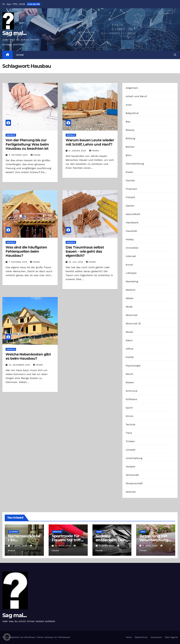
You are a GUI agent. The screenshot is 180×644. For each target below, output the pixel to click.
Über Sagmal (171, 637)
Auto (129, 105)
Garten (130, 206)
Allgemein (132, 88)
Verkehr (131, 467)
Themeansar (64, 637)
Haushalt (131, 231)
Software (131, 399)
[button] (175, 55)
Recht (129, 374)
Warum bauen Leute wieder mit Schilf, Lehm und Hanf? (90, 142)
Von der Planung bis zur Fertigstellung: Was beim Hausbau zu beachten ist (27, 144)
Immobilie (11, 135)
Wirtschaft (132, 475)
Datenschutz (141, 637)
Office (129, 349)
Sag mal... (14, 33)
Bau (128, 122)
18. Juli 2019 (76, 262)
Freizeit (130, 197)
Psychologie (133, 366)
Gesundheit (133, 214)
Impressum (156, 637)
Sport (129, 408)
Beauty (130, 130)
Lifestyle (131, 273)
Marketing (132, 281)
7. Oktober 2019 (18, 262)
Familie (130, 180)
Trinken (130, 441)
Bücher (130, 147)
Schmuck (132, 391)
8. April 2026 (150, 546)
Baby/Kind (132, 113)
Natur (129, 340)
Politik (130, 357)
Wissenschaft (134, 483)
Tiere (129, 433)
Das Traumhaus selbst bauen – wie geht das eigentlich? (85, 252)
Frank (36, 155)
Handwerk (132, 223)
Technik (131, 424)
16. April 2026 (19, 546)
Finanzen (131, 189)
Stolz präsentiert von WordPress (19, 637)
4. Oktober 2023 (19, 155)
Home (20, 55)
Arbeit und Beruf (136, 96)
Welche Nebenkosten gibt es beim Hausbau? (28, 356)
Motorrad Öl (133, 324)
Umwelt (131, 450)
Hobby (130, 239)
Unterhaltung (134, 458)
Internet (131, 256)
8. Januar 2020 (78, 151)
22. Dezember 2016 (20, 365)
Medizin (131, 290)
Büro (129, 155)
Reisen (130, 382)
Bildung (130, 138)
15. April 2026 (63, 546)
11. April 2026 (107, 546)
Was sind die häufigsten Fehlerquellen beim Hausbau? (26, 252)
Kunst (129, 265)
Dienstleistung (135, 164)
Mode (129, 307)
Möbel (129, 298)
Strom (130, 416)
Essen (129, 172)
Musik (129, 332)
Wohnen (131, 492)
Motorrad (131, 315)
